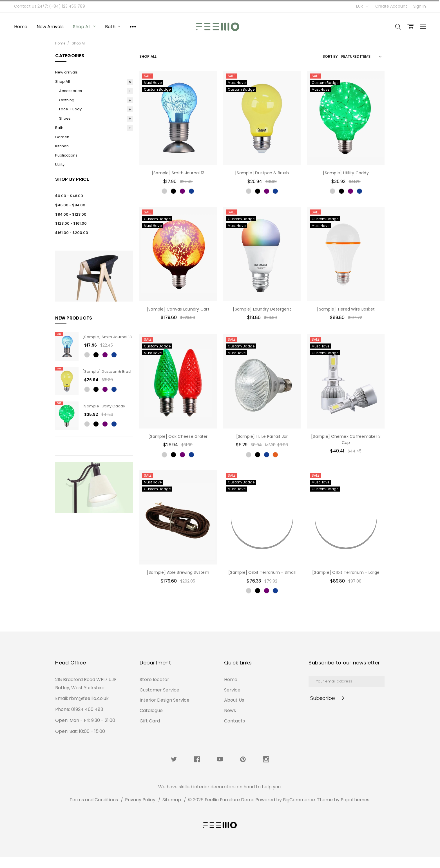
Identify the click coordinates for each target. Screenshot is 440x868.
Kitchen (62, 146)
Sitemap (172, 800)
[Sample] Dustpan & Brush (108, 371)
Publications (66, 155)
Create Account (391, 6)
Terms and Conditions (94, 800)
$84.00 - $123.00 (71, 214)
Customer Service (159, 737)
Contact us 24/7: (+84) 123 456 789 (50, 6)
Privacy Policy (140, 800)
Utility (60, 165)
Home (21, 27)
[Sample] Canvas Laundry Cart (178, 309)
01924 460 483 (87, 740)
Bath (113, 27)
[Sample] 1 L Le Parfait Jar (262, 436)
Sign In (420, 6)
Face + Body (70, 109)
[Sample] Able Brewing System (178, 572)
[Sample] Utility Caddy (104, 406)
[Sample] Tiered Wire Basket (346, 309)
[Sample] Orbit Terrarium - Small (262, 572)
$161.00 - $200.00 (72, 233)
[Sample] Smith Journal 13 (107, 337)
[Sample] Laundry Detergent (262, 309)
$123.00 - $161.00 (71, 223)
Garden (62, 137)
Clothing (67, 100)
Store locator (154, 726)
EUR (362, 6)
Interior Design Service (165, 747)
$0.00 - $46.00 (69, 196)
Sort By (330, 56)
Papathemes (355, 800)
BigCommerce (299, 800)
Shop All (84, 27)
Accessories (71, 91)
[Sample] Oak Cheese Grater (178, 436)
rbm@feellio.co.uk (89, 729)
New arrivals (50, 27)
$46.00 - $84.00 (70, 205)
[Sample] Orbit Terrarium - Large (346, 572)
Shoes (65, 118)
